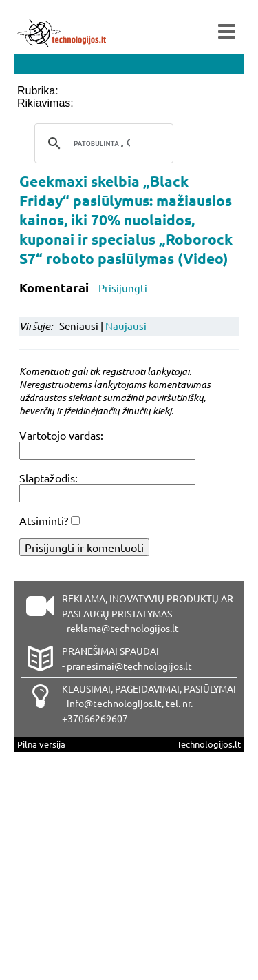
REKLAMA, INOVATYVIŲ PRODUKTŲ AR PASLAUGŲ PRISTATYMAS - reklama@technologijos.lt (148, 613)
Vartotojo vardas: (61, 435)
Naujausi (126, 326)
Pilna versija (41, 744)
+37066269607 (95, 718)
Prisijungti (123, 288)
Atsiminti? (44, 520)
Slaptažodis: (49, 478)
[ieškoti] (102, 143)
